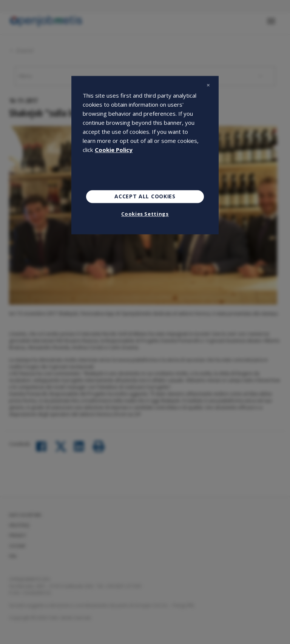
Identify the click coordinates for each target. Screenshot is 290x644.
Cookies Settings (145, 214)
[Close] (208, 85)
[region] (145, 155)
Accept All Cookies (145, 197)
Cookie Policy (114, 150)
